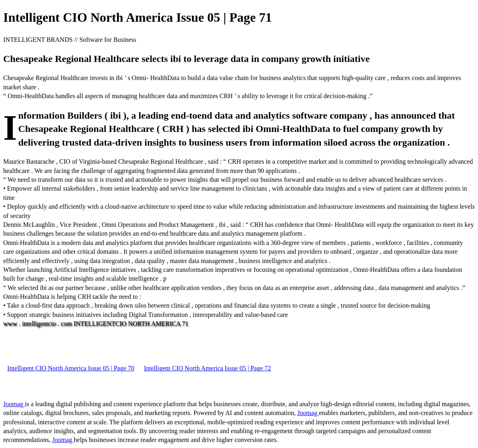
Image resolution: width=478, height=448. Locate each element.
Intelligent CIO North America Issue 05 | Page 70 (71, 368)
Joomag (14, 404)
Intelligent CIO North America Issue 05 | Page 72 (207, 368)
